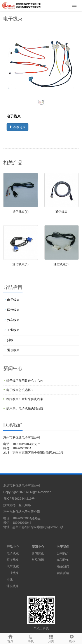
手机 (31, 638)
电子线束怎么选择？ (20, 390)
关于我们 (63, 547)
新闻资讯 (38, 553)
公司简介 (63, 553)
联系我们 (63, 566)
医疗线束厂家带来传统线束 (25, 399)
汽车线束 (13, 320)
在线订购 (17, 127)
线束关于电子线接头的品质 (25, 408)
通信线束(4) (20, 264)
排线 (10, 340)
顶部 (72, 638)
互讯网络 (25, 505)
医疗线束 (13, 310)
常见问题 (38, 560)
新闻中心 (38, 547)
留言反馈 (63, 573)
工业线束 (13, 330)
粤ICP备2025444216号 (19, 499)
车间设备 (63, 560)
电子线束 (13, 300)
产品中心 (13, 547)
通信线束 (61, 212)
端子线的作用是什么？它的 (25, 381)
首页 (10, 638)
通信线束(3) (62, 264)
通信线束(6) (20, 212)
